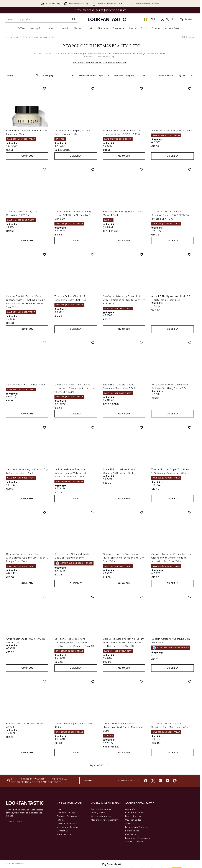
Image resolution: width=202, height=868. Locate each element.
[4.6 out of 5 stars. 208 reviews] (109, 145)
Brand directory (133, 816)
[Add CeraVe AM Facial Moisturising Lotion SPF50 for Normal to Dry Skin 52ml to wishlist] (93, 170)
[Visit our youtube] (168, 781)
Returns (61, 820)
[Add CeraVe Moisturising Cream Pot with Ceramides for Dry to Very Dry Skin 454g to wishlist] (141, 254)
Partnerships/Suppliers (137, 827)
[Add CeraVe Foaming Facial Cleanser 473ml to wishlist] (93, 682)
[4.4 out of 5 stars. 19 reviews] (158, 305)
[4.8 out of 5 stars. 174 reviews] (109, 742)
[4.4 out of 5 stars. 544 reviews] (61, 311)
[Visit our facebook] (146, 781)
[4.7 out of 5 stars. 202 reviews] (158, 654)
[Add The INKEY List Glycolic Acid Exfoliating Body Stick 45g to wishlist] (93, 254)
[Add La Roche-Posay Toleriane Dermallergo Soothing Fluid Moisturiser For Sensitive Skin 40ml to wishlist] (93, 597)
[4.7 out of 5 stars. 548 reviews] (109, 314)
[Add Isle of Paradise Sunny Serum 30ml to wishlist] (190, 89)
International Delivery (67, 827)
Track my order (65, 834)
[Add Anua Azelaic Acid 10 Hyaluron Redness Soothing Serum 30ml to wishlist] (190, 343)
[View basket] (186, 19)
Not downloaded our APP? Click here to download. (100, 62)
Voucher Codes (133, 820)
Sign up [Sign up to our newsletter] (88, 781)
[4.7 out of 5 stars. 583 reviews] (61, 230)
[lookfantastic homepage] (107, 19)
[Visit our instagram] (160, 781)
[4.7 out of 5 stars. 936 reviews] (12, 318)
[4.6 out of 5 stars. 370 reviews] (61, 657)
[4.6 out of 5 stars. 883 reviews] (109, 572)
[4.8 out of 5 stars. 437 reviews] (12, 484)
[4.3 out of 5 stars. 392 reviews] (158, 484)
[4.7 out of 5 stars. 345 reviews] (61, 487)
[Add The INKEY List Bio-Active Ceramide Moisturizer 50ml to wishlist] (141, 343)
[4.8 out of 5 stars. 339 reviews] (61, 738)
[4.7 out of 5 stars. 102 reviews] (158, 393)
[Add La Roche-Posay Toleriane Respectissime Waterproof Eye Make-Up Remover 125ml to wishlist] (93, 427)
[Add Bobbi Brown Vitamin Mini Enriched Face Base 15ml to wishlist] (44, 89)
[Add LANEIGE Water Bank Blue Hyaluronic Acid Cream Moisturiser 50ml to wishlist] (141, 682)
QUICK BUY (27, 156)
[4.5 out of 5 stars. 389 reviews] (109, 657)
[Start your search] (41, 19)
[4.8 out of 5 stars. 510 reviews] (12, 395)
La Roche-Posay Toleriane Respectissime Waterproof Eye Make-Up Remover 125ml (73, 473)
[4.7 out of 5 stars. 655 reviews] (61, 145)
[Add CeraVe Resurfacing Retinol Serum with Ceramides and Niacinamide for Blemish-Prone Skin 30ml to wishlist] (141, 597)
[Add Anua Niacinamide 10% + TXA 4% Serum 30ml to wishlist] (44, 597)
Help (59, 809)
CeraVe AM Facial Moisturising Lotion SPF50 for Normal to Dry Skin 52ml (74, 215)
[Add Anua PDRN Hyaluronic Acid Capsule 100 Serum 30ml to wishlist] (141, 427)
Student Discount (134, 842)
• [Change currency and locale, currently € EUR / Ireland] (150, 19)
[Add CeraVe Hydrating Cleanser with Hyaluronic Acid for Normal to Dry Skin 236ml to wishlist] (141, 512)
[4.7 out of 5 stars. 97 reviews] (12, 732)
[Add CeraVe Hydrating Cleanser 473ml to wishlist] (44, 343)
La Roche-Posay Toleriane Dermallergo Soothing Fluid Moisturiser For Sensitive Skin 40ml (76, 642)
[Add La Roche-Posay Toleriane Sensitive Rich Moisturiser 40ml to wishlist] (190, 682)
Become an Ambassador (138, 838)
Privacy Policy (98, 813)
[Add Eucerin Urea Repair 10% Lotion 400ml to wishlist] (44, 682)
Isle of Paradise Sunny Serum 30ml (172, 130)
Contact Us (63, 831)
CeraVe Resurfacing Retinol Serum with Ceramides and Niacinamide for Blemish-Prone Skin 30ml (123, 642)
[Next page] (109, 765)
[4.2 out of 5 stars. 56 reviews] (158, 141)
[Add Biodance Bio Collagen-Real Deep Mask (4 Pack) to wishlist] (141, 170)
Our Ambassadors (135, 813)
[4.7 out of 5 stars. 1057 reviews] (109, 399)
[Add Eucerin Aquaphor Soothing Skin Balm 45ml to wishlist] (190, 597)
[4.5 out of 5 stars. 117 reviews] (12, 226)
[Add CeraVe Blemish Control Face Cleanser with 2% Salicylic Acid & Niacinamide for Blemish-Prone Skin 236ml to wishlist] (44, 254)
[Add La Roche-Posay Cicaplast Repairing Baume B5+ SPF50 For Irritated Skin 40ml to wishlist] (190, 170)
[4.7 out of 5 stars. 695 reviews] (61, 570)
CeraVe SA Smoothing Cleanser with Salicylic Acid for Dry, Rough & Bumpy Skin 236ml (27, 558)
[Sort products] (186, 76)
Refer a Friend (132, 831)
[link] (168, 19)
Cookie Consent (15, 822)
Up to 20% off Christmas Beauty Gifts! (100, 46)
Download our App (67, 813)
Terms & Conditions (101, 809)
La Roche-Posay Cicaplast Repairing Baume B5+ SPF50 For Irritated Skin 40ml (170, 215)
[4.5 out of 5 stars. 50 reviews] (12, 647)
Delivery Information (67, 824)
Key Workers (131, 834)
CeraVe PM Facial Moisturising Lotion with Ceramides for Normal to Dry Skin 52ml (75, 388)
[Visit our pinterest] (175, 781)
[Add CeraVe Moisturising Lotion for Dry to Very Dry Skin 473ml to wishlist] (44, 427)
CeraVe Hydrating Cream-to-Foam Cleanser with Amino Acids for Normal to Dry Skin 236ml (172, 558)
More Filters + (166, 75)
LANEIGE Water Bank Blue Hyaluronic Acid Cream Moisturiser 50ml (124, 727)
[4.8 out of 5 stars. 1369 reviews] (12, 145)
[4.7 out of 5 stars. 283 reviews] (158, 572)
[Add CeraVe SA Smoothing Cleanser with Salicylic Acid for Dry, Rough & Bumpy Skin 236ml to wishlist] (44, 512)
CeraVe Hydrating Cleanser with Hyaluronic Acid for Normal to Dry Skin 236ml (123, 558)
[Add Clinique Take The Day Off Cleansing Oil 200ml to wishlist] (44, 170)
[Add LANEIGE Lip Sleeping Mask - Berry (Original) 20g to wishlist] (93, 89)
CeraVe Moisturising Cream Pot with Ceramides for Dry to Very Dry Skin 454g (124, 300)
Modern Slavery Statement (105, 820)
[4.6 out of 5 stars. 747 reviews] (12, 572)
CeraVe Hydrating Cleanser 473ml (26, 385)
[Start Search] (74, 19)
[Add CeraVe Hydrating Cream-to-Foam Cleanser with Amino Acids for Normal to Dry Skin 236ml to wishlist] (190, 512)
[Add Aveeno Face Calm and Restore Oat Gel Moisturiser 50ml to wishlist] (93, 512)
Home (9, 37)
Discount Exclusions (67, 816)
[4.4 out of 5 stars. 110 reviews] (158, 738)
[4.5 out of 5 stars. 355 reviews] (109, 226)
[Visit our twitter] (153, 781)
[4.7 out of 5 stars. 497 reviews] (61, 403)
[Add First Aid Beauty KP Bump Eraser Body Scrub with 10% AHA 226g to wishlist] (141, 89)
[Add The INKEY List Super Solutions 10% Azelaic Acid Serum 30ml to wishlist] (190, 427)
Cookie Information (101, 816)
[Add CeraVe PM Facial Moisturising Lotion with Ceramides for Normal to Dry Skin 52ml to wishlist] (93, 343)
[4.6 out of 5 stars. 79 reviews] (109, 478)
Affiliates (130, 824)
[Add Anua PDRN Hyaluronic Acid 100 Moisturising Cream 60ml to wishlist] (190, 254)
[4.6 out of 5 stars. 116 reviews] (158, 230)
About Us (130, 809)
